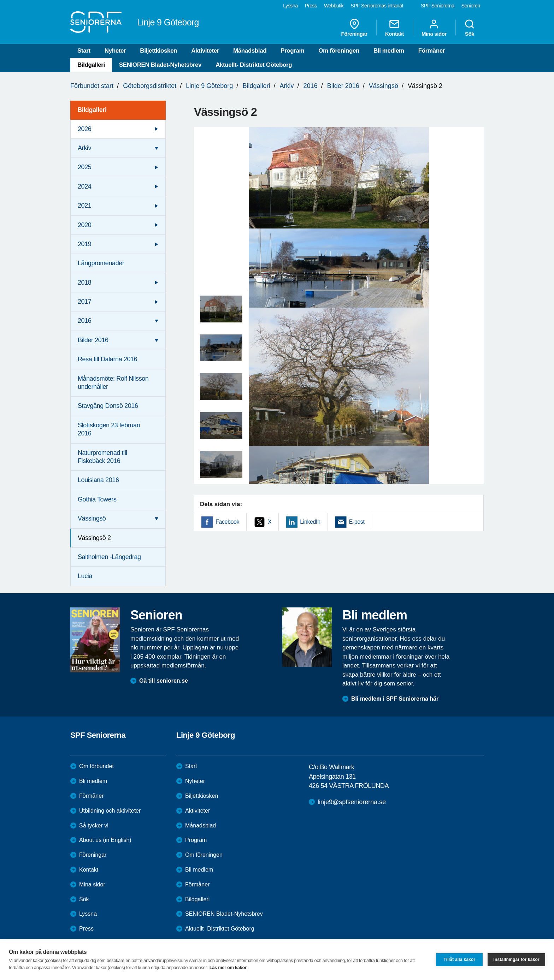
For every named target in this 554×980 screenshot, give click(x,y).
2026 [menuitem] (84, 129)
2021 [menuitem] (84, 206)
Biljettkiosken (158, 51)
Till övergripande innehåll (0, 0)
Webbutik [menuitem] (334, 6)
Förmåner (432, 51)
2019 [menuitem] (84, 244)
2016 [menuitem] (84, 321)
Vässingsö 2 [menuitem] (94, 538)
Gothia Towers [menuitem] (97, 499)
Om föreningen (339, 51)
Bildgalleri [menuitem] (92, 110)
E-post (357, 522)
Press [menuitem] (311, 6)
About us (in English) (105, 840)
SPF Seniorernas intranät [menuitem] (377, 6)
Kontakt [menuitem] (394, 28)
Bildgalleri (91, 65)
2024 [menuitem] (84, 186)
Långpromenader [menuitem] (101, 263)
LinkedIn (310, 522)
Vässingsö (384, 86)
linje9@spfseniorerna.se (352, 802)
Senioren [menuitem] (471, 6)
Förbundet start (92, 86)
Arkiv (287, 86)
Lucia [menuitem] (85, 576)
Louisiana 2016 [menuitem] (98, 480)
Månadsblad (250, 51)
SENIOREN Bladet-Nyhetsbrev (160, 65)
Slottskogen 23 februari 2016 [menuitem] (109, 429)
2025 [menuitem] (84, 167)
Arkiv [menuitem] (84, 148)
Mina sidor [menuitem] (434, 28)
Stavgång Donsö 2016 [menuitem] (108, 406)
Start (84, 51)
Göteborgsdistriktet (150, 86)
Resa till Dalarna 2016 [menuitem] (107, 359)
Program (292, 51)
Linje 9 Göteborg (209, 86)
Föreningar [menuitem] (354, 28)
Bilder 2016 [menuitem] (93, 340)
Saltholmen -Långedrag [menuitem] (109, 557)
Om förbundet (96, 766)
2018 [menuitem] (84, 283)
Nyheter (115, 51)
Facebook (227, 522)
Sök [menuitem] (470, 28)
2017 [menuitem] (84, 302)
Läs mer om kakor (228, 967)
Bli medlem (389, 51)
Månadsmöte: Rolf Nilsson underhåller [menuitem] (113, 383)
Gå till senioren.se (164, 681)
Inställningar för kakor (516, 960)
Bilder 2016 (343, 86)
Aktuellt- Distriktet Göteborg (254, 65)
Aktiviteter (205, 51)
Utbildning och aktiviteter (110, 811)
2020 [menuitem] (84, 225)
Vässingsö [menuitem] (92, 518)
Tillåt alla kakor (459, 960)
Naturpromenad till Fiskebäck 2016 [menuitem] (102, 457)
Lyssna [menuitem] (290, 6)
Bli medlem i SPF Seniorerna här (395, 699)
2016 (311, 86)
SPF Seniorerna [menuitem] (438, 6)
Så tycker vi (94, 825)
